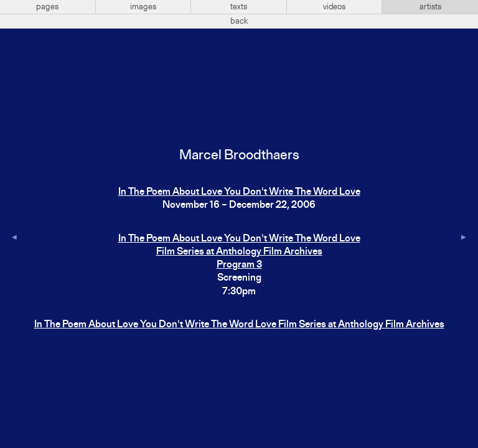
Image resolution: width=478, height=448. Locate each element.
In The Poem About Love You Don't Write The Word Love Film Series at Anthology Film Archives (239, 325)
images (143, 7)
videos (334, 7)
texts (239, 7)
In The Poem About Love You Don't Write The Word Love (239, 192)
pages (47, 7)
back (239, 21)
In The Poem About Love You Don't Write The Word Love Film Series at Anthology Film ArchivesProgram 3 (239, 252)
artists (430, 7)
